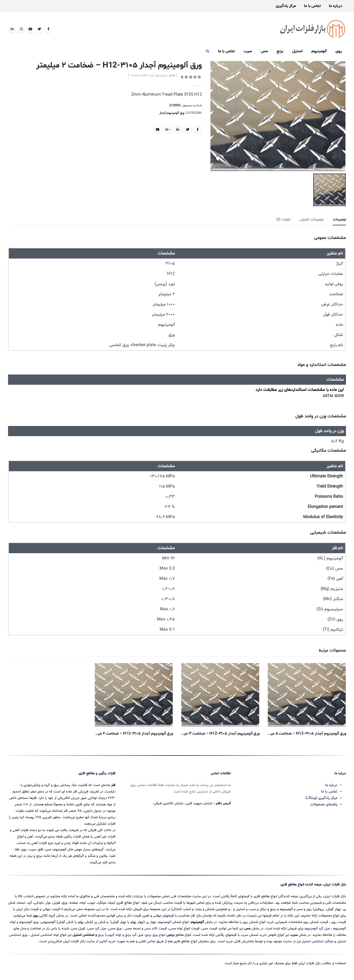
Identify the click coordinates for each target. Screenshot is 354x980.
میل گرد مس (97, 929)
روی (339, 51)
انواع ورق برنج (155, 935)
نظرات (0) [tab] (283, 220)
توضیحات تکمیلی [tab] (312, 220)
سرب (248, 51)
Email (157, 129)
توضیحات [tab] (339, 220)
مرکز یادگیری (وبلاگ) (321, 798)
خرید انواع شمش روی (258, 922)
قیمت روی (339, 922)
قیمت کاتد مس (156, 929)
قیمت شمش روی (316, 922)
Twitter (187, 129)
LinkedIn (178, 129)
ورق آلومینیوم (29, 922)
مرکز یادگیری (286, 6)
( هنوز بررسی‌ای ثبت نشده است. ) (153, 75)
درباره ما (335, 6)
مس (264, 51)
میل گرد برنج (134, 935)
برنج (280, 51)
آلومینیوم (319, 51)
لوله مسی (176, 929)
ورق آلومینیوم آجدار (172, 113)
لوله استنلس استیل (45, 935)
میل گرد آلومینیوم (317, 929)
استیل (297, 51)
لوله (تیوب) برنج (110, 935)
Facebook (198, 129)
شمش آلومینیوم (170, 922)
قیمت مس (209, 929)
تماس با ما (312, 6)
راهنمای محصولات (324, 804)
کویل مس (78, 929)
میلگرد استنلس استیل (318, 941)
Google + (168, 129)
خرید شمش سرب (254, 935)
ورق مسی (115, 929)
